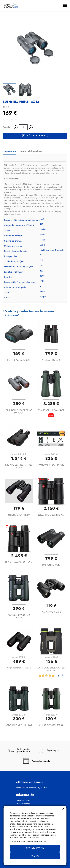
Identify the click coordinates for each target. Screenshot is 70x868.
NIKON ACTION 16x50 (19, 515)
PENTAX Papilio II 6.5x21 (19, 360)
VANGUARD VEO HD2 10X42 (19, 616)
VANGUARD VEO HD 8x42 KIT (51, 466)
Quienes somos (23, 804)
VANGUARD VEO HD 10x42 (19, 725)
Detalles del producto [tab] (31, 152)
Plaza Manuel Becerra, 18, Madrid (32, 788)
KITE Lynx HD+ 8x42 (51, 360)
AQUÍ (12, 829)
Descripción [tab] (9, 152)
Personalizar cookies (37, 841)
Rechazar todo (35, 848)
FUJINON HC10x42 (51, 565)
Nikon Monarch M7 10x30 (19, 668)
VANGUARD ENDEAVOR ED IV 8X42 (51, 669)
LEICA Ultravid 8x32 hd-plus (51, 515)
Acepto (35, 856)
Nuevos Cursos (23, 801)
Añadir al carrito (35, 136)
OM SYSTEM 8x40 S (51, 612)
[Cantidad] (23, 127)
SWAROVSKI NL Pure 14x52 (51, 410)
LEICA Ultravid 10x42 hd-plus (19, 562)
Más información (18, 841)
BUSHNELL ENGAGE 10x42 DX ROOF (19, 411)
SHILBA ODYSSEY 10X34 (51, 725)
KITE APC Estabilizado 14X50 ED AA (19, 466)
